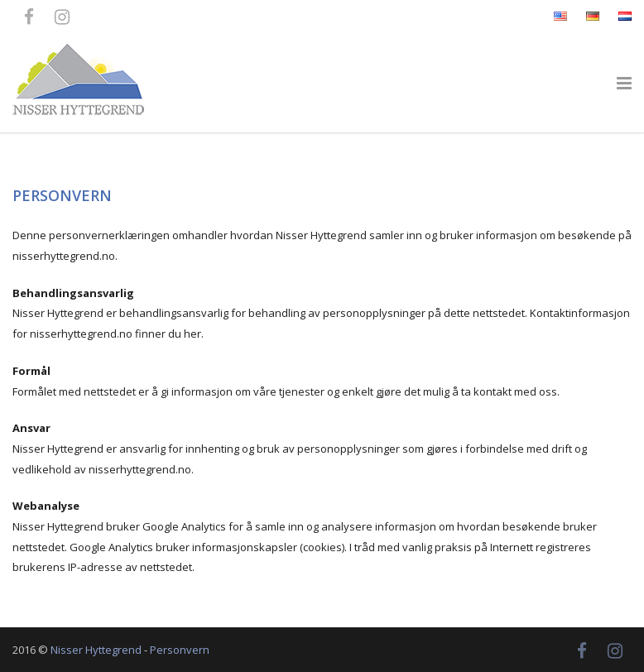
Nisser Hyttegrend (96, 650)
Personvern (180, 650)
